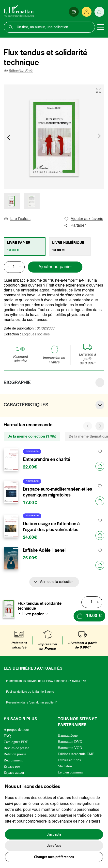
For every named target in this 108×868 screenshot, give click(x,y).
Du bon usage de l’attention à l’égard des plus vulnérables (51, 527)
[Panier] (99, 12)
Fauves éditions (69, 760)
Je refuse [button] (54, 846)
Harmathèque (68, 735)
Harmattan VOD (70, 748)
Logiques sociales (36, 334)
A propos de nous (17, 730)
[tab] (25, 247)
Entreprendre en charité (46, 459)
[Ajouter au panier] (100, 466)
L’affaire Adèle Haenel (44, 550)
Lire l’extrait (17, 219)
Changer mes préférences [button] (54, 857)
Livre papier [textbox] (33, 614)
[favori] (100, 451)
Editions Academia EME (76, 754)
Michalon (65, 766)
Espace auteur (14, 772)
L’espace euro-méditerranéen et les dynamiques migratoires (57, 492)
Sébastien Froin (21, 71)
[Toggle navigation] (101, 27)
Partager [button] (75, 226)
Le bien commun (70, 772)
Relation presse (15, 754)
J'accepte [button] (54, 834)
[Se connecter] (87, 12)
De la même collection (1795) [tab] (32, 436)
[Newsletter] (74, 12)
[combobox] (37, 614)
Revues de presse (16, 748)
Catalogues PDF (16, 742)
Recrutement (13, 760)
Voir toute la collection (57, 582)
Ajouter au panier (55, 267)
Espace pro (12, 766)
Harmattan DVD (70, 742)
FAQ (7, 736)
